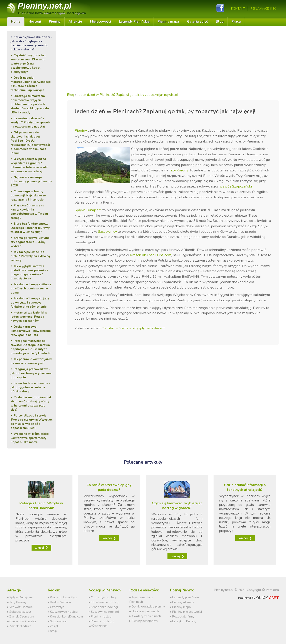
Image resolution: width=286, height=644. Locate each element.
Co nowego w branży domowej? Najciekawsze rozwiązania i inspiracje (28, 195)
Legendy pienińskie (186, 597)
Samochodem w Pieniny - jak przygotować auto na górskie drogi (30, 387)
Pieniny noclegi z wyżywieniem (102, 623)
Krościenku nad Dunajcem (151, 255)
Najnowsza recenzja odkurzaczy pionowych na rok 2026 (31, 181)
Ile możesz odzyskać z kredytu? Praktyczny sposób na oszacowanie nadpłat (30, 122)
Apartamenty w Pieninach (141, 599)
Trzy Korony (178, 170)
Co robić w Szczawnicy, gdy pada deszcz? (109, 487)
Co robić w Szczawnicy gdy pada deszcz (133, 328)
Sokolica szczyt (20, 612)
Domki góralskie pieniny (148, 606)
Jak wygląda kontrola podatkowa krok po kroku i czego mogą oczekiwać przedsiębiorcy (29, 272)
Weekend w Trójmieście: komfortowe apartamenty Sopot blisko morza (30, 438)
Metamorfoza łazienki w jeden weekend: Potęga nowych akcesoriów (29, 317)
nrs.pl (54, 631)
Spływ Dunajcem (88, 210)
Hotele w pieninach (145, 611)
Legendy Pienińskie (134, 22)
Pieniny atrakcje (183, 602)
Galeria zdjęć (197, 22)
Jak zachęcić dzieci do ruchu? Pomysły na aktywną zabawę (30, 256)
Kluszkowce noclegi (64, 612)
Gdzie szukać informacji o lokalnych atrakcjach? (245, 487)
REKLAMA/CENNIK (263, 9)
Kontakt (238, 9)
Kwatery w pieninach (146, 616)
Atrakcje (75, 22)
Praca (236, 22)
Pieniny (45, 6)
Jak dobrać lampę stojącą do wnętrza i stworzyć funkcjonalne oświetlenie (30, 303)
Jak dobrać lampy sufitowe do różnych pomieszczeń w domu (31, 288)
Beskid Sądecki (60, 602)
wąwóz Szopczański (236, 186)
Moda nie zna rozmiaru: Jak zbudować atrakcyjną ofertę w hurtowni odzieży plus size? (31, 403)
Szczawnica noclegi (105, 612)
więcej (39, 548)
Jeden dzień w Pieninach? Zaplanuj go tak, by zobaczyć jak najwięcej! (128, 95)
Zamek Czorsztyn (22, 616)
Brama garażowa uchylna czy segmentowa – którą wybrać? (30, 242)
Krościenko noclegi (104, 607)
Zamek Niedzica (20, 626)
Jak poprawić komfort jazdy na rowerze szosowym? (31, 361)
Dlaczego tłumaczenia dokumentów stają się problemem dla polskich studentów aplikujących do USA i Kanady (30, 104)
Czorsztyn (57, 607)
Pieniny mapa (168, 22)
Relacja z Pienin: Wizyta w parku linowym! (41, 506)
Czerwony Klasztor (23, 621)
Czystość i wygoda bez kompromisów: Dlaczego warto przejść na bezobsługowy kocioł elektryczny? (28, 64)
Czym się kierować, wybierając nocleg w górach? (177, 506)
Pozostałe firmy (183, 616)
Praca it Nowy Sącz (64, 597)
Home (16, 22)
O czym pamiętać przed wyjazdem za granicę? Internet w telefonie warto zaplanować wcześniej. (29, 165)
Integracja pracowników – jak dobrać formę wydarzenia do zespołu (31, 373)
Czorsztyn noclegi (104, 597)
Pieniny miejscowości (187, 612)
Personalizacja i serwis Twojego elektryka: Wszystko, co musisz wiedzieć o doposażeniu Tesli (32, 422)
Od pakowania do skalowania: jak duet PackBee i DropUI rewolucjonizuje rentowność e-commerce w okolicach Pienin (30, 143)
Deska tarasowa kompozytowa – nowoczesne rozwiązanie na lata (31, 331)
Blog (220, 22)
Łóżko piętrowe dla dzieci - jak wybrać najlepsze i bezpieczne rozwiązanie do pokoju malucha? (31, 43)
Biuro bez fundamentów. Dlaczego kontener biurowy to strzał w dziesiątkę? (30, 228)
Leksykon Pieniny (184, 621)
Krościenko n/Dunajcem (66, 616)
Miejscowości (100, 22)
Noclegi (35, 22)
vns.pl (54, 626)
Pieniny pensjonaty (145, 621)
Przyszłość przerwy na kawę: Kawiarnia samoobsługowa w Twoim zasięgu (29, 212)
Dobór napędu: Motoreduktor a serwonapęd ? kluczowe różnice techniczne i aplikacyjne (31, 84)
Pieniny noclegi (102, 616)
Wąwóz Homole (21, 607)
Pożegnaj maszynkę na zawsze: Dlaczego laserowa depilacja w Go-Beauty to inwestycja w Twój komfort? (31, 347)
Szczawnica (58, 621)
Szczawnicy (107, 232)
